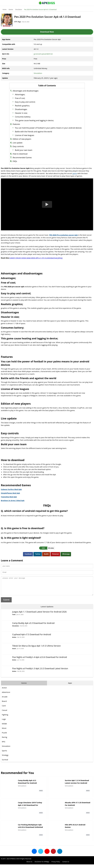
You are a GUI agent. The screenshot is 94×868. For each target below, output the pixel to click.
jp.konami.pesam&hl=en (43, 54)
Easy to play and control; (28, 102)
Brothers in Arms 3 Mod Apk (13, 503)
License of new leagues (28, 138)
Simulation (19, 9)
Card (4, 711)
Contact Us (89, 865)
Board (4, 707)
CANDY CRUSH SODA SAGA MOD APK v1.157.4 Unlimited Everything (36, 260)
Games (11, 9)
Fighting (5, 720)
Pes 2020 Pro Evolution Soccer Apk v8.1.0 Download (41, 9)
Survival (5, 765)
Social (14, 654)
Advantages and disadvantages (29, 91)
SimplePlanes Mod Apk (11, 496)
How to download (23, 157)
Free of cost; (23, 98)
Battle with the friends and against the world (37, 134)
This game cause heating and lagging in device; (38, 120)
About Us (53, 865)
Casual (5, 716)
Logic (4, 725)
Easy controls (22, 149)
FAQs (18, 164)
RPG (4, 747)
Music (4, 734)
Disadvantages (24, 109)
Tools (14, 620)
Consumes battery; (26, 117)
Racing (5, 743)
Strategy (5, 761)
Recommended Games (26, 160)
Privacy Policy (79, 865)
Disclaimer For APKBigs (66, 865)
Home (5, 9)
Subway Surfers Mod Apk (12, 492)
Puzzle (5, 738)
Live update (21, 145)
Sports (5, 756)
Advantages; (23, 94)
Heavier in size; (25, 113)
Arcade (5, 702)
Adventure (6, 698)
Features (20, 124)
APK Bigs (20, 22)
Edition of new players (25, 142)
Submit (7, 606)
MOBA (5, 729)
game (75, 176)
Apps (70, 689)
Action (14, 643)
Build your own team (27, 153)
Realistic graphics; (26, 106)
